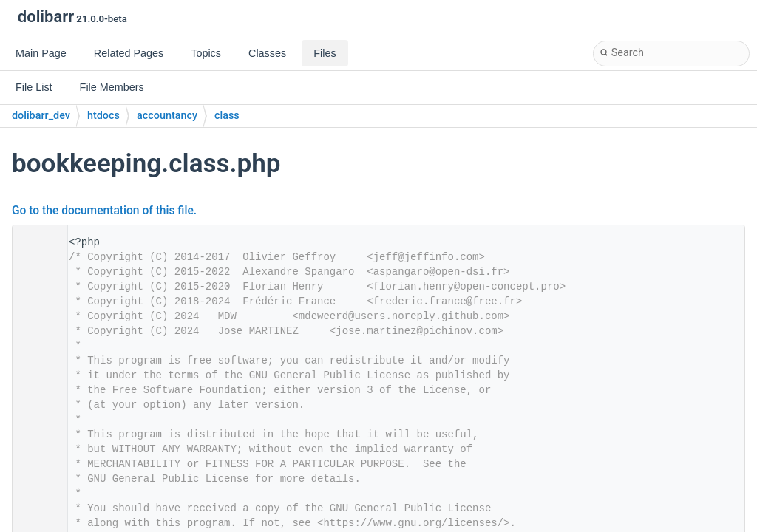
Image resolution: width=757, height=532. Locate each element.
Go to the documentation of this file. (104, 211)
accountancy (167, 116)
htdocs (103, 116)
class (227, 116)
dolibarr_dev (41, 116)
